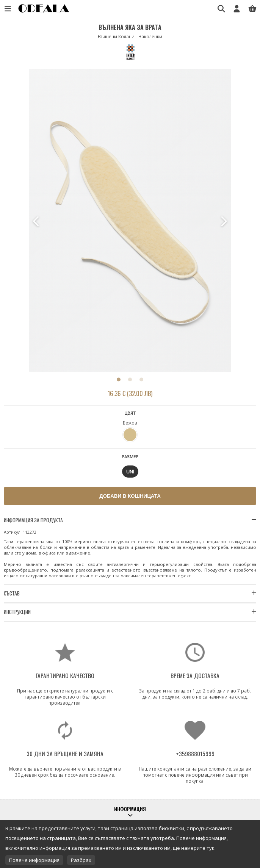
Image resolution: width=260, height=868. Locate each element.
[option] (130, 221)
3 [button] (141, 379)
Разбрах (81, 860)
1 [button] (119, 379)
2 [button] (130, 379)
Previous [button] (37, 221)
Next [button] (223, 221)
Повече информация (34, 860)
